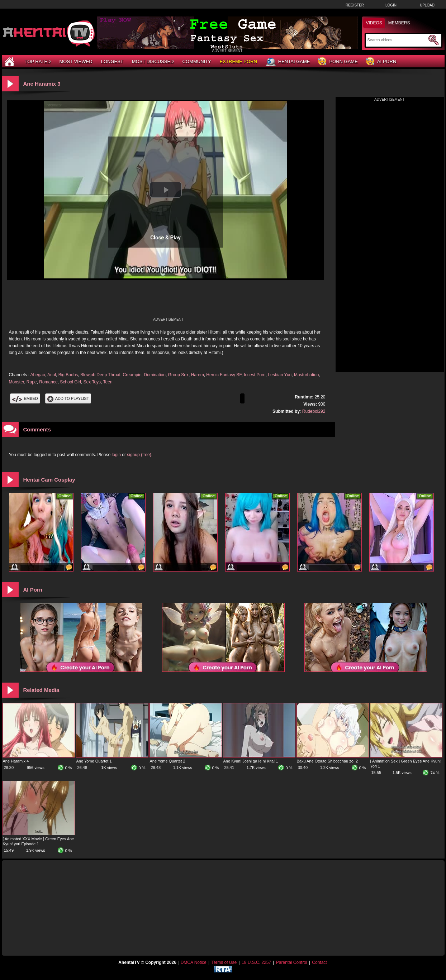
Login (391, 5)
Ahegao (38, 375)
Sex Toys (92, 382)
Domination (155, 375)
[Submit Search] (433, 40)
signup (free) (139, 455)
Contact (319, 962)
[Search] (397, 40)
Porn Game (338, 62)
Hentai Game (288, 62)
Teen (108, 382)
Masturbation (306, 375)
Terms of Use (224, 962)
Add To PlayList (68, 398)
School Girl (70, 382)
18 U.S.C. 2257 (256, 962)
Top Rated (38, 61)
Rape (32, 382)
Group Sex (178, 375)
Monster (17, 382)
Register (355, 5)
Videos (374, 23)
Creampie (132, 375)
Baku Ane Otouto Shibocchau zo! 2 (328, 761)
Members (399, 23)
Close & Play (165, 238)
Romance (48, 382)
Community (197, 61)
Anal (52, 375)
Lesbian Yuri (280, 375)
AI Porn (381, 62)
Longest (112, 61)
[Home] (10, 61)
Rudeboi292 (314, 411)
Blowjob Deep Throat (100, 375)
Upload (427, 5)
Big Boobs (68, 375)
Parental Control (292, 962)
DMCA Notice (194, 962)
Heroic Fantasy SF (224, 375)
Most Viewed (76, 61)
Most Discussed (153, 61)
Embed (25, 398)
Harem (198, 375)
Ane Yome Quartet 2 (168, 761)
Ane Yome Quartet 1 (94, 761)
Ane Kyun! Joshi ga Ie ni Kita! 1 (251, 761)
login (116, 455)
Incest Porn (255, 375)
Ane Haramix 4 (16, 761)
